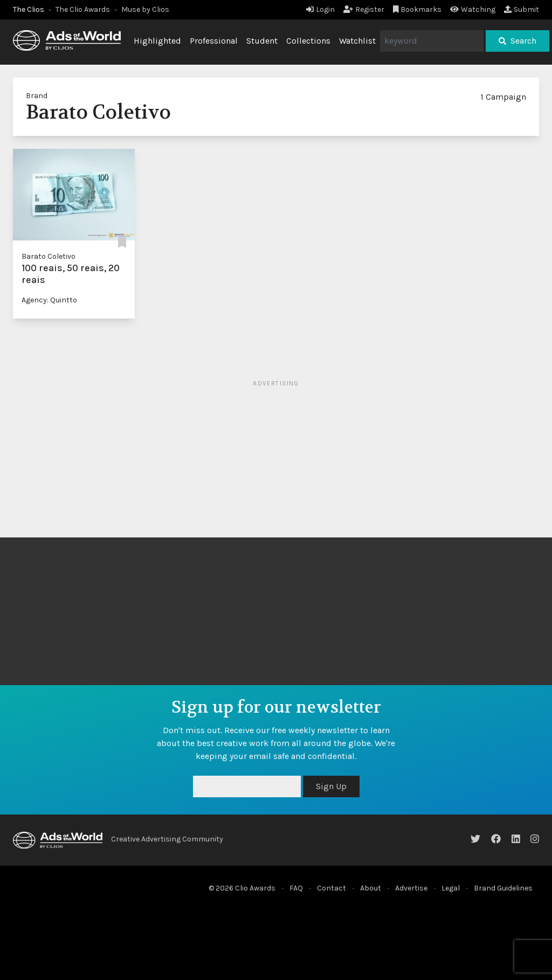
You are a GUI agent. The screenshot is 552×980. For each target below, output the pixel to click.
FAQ (296, 888)
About (371, 888)
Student (262, 41)
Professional (214, 41)
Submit (522, 9)
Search (517, 41)
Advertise (411, 888)
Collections (308, 41)
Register (364, 9)
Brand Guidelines (503, 888)
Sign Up (331, 786)
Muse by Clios (145, 9)
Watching (473, 9)
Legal (451, 888)
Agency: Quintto (49, 300)
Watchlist (357, 41)
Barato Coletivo (49, 256)
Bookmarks (418, 9)
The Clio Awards (83, 9)
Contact (332, 888)
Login (320, 9)
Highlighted (157, 41)
